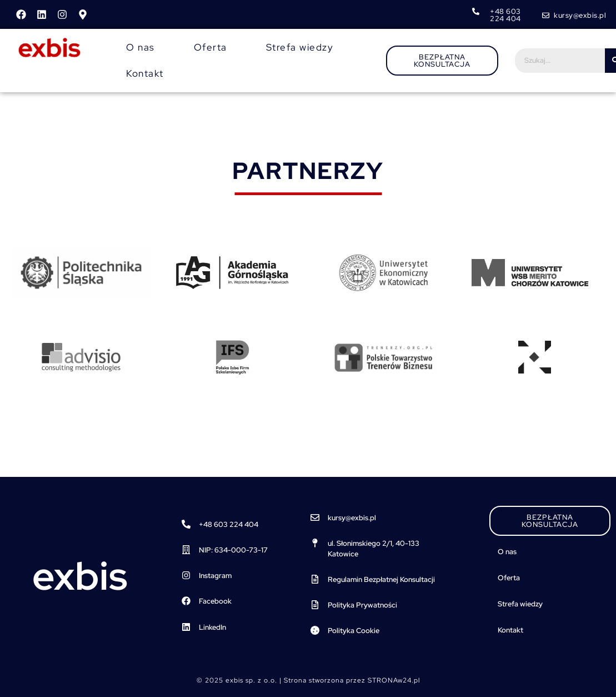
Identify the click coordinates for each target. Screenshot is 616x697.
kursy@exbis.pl (352, 518)
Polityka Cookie (354, 631)
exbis (80, 576)
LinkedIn (212, 627)
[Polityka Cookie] (315, 630)
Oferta (211, 47)
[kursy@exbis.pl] (315, 517)
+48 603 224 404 (229, 524)
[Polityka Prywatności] (315, 605)
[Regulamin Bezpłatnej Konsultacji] (315, 579)
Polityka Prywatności (362, 605)
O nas (141, 47)
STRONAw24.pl (394, 680)
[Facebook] (186, 601)
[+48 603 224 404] (186, 524)
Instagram (215, 576)
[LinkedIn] (186, 627)
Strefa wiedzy (300, 47)
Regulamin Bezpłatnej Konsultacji (381, 579)
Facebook (215, 601)
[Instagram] (186, 575)
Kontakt (145, 73)
